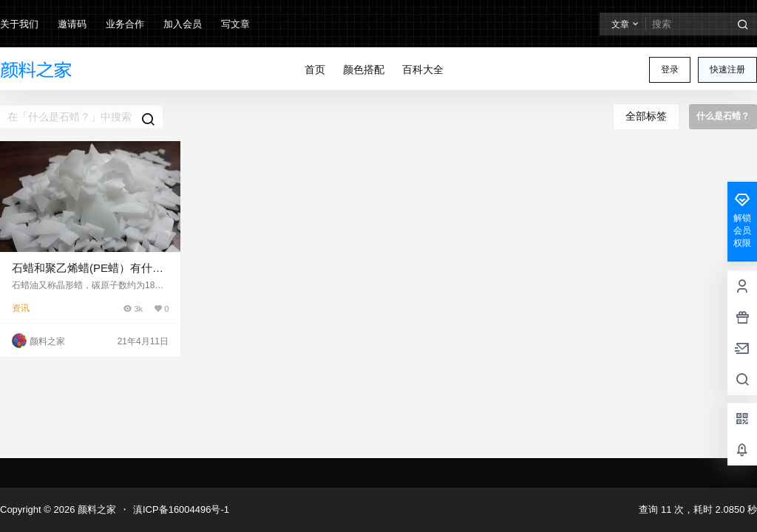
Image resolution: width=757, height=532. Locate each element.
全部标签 (646, 116)
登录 (670, 69)
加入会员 (183, 24)
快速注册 (727, 69)
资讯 (21, 308)
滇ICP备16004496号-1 (181, 509)
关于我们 (19, 24)
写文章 (235, 24)
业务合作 (125, 24)
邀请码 (72, 24)
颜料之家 (95, 509)
